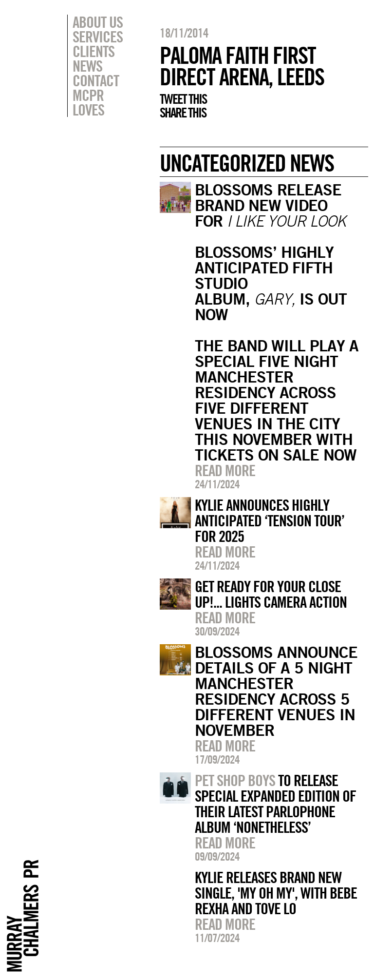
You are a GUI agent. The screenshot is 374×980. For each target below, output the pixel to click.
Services (98, 37)
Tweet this (183, 99)
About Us (98, 22)
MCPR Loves (88, 102)
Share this (183, 113)
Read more (225, 470)
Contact (96, 80)
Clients (93, 51)
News (87, 66)
